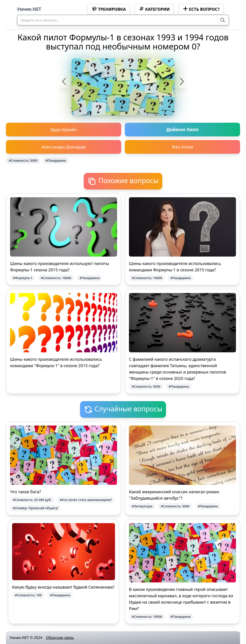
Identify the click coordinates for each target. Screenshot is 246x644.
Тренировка (109, 9)
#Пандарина (56, 160)
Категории (154, 9)
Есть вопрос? (201, 9)
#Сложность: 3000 (23, 160)
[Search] (223, 20)
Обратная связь (60, 638)
